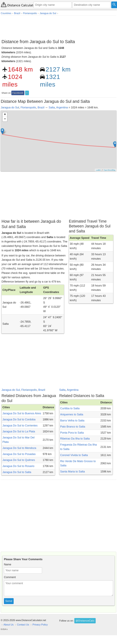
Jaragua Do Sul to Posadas (19, 454)
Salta (52, 107)
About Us (9, 625)
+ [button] (5, 115)
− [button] (5, 119)
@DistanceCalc (85, 621)
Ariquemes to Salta (72, 414)
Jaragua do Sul (10, 107)
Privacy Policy (40, 625)
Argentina (62, 107)
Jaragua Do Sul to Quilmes (19, 460)
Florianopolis (28, 107)
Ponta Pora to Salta (72, 433)
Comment (10, 577)
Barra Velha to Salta (72, 421)
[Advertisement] (58, 26)
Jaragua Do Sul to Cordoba (19, 419)
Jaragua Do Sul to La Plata (19, 431)
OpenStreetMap (110, 170)
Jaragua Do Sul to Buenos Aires (22, 413)
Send (9, 601)
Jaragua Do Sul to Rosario (18, 466)
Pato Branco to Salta (73, 427)
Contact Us (23, 625)
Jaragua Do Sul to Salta (17, 472)
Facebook (18, 93)
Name (8, 564)
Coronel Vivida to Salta (74, 455)
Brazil (41, 107)
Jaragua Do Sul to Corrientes (20, 426)
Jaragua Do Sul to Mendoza (19, 448)
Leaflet (98, 170)
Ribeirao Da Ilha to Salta (75, 439)
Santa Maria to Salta (73, 472)
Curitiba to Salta (70, 408)
